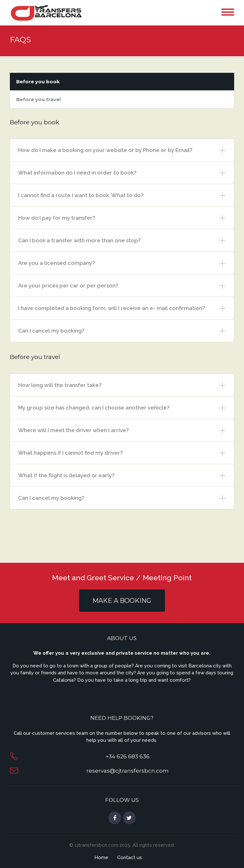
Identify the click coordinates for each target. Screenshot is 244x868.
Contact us (130, 858)
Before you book (38, 82)
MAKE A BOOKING (122, 601)
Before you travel (38, 99)
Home (101, 858)
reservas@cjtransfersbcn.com (128, 771)
